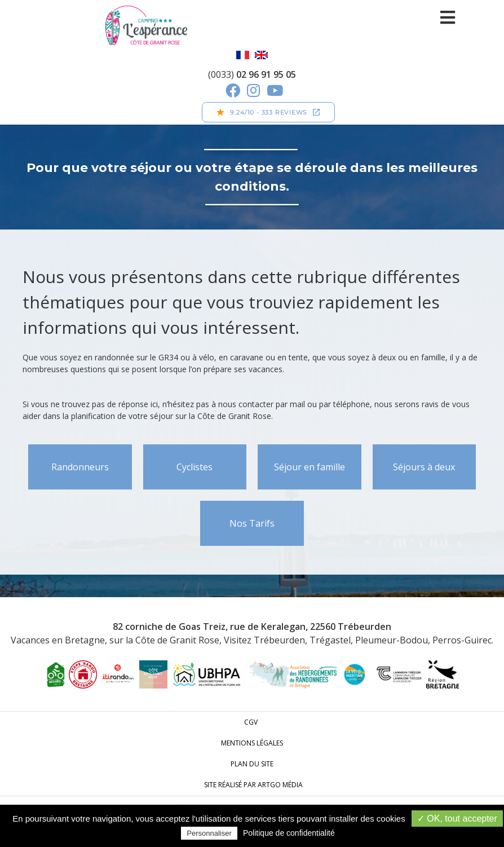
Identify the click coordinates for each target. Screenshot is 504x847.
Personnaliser (209, 833)
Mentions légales (252, 743)
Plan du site (252, 764)
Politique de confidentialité (289, 833)
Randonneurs (80, 467)
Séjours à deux (424, 467)
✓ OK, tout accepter (457, 819)
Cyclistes (194, 467)
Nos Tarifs (252, 523)
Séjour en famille (310, 467)
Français (243, 55)
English (261, 55)
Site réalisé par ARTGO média (253, 785)
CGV (251, 722)
